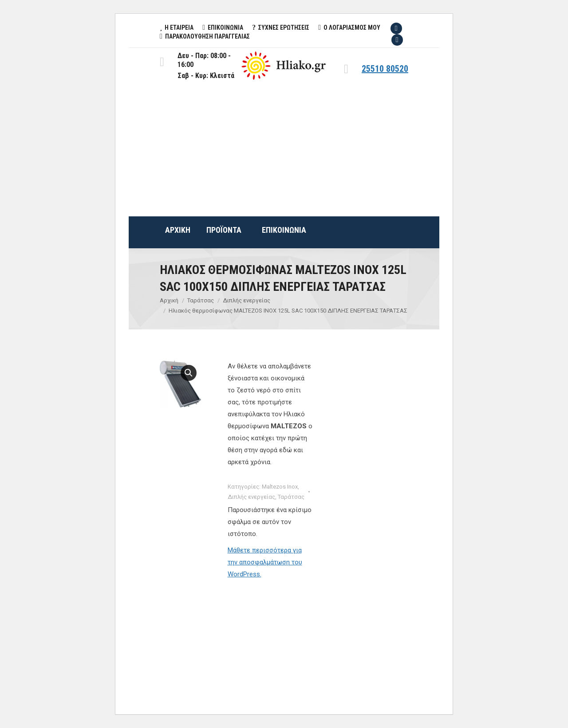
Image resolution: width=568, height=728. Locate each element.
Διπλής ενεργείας (251, 497)
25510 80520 (385, 69)
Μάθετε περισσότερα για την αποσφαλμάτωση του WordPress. (265, 562)
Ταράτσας (291, 497)
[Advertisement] (284, 150)
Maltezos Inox (280, 487)
